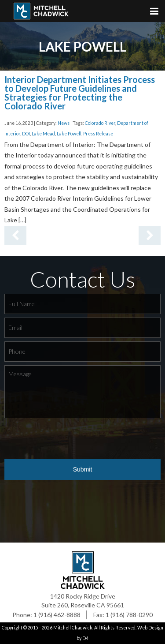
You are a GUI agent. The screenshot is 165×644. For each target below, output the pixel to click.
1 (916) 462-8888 (57, 615)
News (64, 123)
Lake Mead (43, 134)
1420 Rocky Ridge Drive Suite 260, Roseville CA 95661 (83, 601)
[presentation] (71, 439)
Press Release (98, 134)
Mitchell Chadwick (73, 628)
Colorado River (100, 123)
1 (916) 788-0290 (129, 615)
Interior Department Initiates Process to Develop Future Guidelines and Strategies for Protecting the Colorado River (80, 93)
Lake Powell (69, 134)
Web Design (150, 628)
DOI (26, 134)
